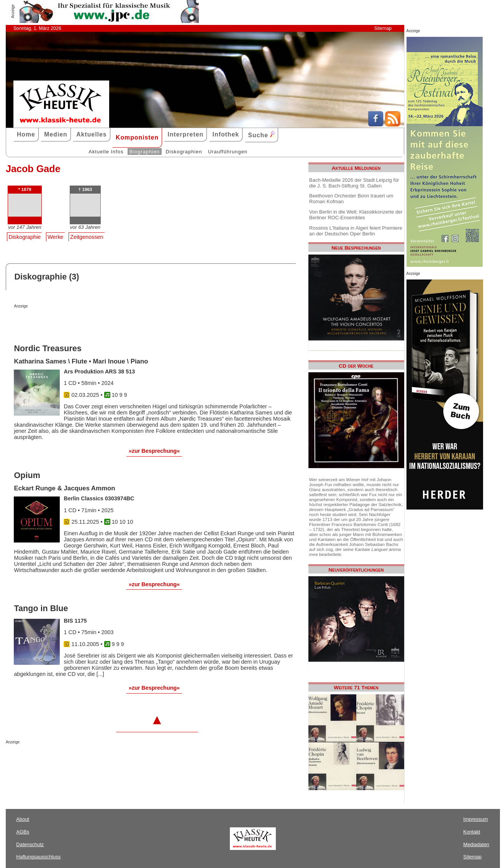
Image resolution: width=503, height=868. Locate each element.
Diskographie (25, 237)
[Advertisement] (103, 324)
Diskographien (184, 152)
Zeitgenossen (87, 237)
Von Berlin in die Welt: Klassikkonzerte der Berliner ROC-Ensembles (356, 215)
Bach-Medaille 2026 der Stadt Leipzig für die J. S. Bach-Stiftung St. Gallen (354, 183)
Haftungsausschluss (38, 857)
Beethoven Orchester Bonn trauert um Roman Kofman (351, 199)
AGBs (23, 832)
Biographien (145, 152)
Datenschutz (30, 844)
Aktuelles (91, 134)
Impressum (475, 819)
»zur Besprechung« (154, 451)
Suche (262, 135)
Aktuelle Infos (106, 152)
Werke (55, 237)
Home (26, 134)
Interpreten (185, 134)
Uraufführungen (228, 152)
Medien (56, 134)
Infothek (226, 134)
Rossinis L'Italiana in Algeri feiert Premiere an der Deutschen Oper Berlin (356, 231)
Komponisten (137, 137)
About (23, 819)
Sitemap (383, 28)
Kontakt (472, 832)
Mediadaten (476, 844)
